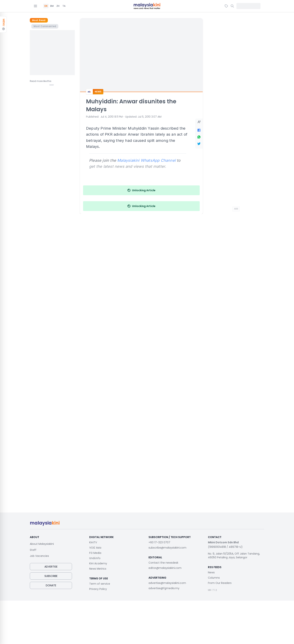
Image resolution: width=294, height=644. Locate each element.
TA (64, 6)
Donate (51, 585)
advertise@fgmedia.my (164, 588)
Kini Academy (98, 563)
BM (52, 6)
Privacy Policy (98, 589)
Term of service (100, 584)
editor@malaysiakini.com (165, 568)
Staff (33, 550)
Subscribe (51, 576)
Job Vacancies (39, 556)
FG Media (95, 553)
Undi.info (95, 558)
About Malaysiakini (42, 544)
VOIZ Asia (95, 548)
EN (46, 6)
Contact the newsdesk (163, 563)
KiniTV (93, 542)
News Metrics (98, 569)
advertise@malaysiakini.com (167, 583)
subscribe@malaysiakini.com (167, 548)
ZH (58, 6)
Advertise (51, 567)
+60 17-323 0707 (159, 542)
